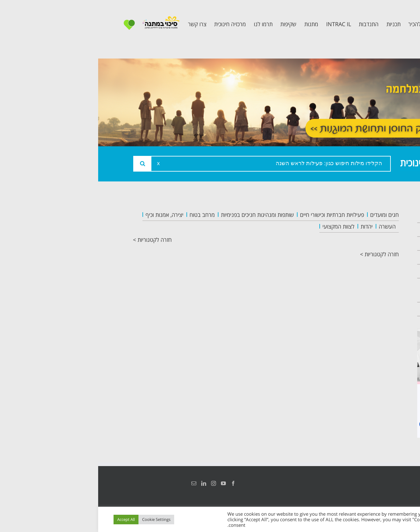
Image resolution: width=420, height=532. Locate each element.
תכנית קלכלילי (363, 271)
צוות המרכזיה (364, 244)
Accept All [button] (28, 519)
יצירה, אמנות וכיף (66, 215)
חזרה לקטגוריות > (54, 240)
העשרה (289, 226)
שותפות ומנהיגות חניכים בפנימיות (159, 215)
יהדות (268, 226)
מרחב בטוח (104, 215)
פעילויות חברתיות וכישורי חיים (234, 215)
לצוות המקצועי (240, 226)
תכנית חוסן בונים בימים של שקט (359, 290)
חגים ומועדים (286, 215)
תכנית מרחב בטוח (357, 257)
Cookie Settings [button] (58, 519)
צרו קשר (370, 309)
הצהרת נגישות (379, 483)
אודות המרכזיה (362, 230)
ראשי (375, 216)
